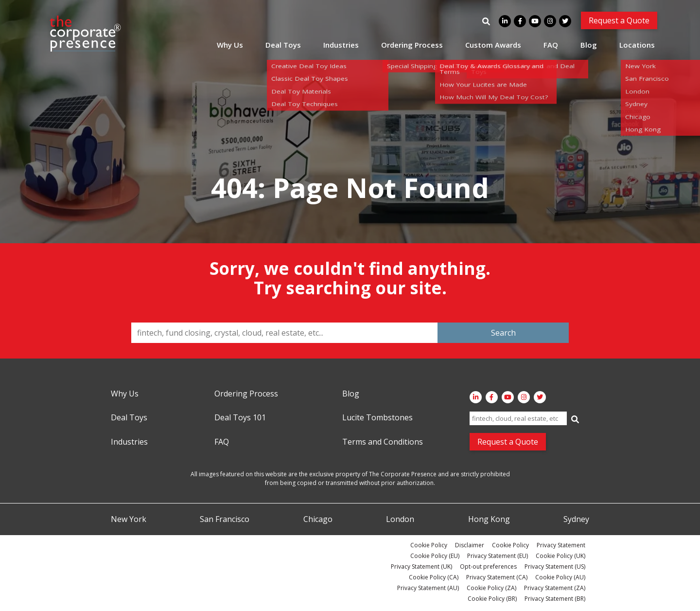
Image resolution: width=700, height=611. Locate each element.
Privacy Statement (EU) (498, 556)
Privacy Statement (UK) (421, 566)
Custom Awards (493, 45)
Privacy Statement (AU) (428, 588)
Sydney (576, 520)
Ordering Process (412, 45)
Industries (341, 45)
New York (129, 520)
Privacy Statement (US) (555, 566)
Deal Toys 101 (240, 418)
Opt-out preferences (488, 566)
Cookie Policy (429, 545)
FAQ (551, 45)
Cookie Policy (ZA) (491, 588)
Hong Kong (489, 520)
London (400, 520)
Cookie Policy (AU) (560, 577)
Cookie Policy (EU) (435, 556)
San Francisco (225, 520)
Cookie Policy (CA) (434, 577)
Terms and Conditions (383, 442)
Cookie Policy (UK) (560, 556)
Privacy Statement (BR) (555, 599)
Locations (637, 45)
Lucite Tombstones (377, 418)
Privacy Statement (561, 545)
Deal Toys (283, 45)
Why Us (230, 45)
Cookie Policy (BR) (492, 599)
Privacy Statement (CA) (497, 577)
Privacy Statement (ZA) (555, 588)
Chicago (318, 520)
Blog (589, 45)
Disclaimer (470, 545)
